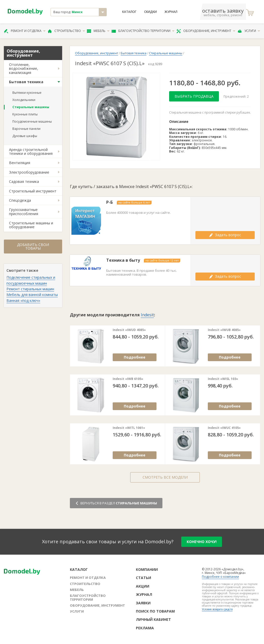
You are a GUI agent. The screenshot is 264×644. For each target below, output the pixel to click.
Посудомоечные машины (32, 121)
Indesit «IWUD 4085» (129, 330)
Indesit (147, 315)
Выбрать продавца (194, 96)
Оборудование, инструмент (206, 31)
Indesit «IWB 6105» (128, 379)
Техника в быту (123, 260)
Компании (147, 569)
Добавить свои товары (33, 246)
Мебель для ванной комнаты (32, 295)
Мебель (98, 31)
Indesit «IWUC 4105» (224, 428)
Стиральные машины (31, 107)
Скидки (150, 12)
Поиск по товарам (155, 611)
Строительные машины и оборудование (31, 225)
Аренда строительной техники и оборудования (31, 151)
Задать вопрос (225, 235)
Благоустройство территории (143, 31)
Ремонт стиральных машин (30, 289)
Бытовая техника (26, 82)
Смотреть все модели (165, 477)
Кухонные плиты (25, 114)
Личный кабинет (153, 619)
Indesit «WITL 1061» (129, 428)
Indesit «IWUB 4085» (224, 330)
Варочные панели (26, 129)
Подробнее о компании (220, 577)
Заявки (143, 603)
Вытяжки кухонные (27, 93)
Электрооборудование (29, 172)
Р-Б (110, 202)
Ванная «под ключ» (23, 300)
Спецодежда (20, 200)
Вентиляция (20, 163)
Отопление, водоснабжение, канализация (24, 69)
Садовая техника (24, 181)
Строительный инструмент (33, 191)
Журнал (171, 12)
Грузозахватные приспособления (24, 211)
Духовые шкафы (25, 136)
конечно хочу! (202, 542)
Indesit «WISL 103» (223, 379)
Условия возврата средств (217, 609)
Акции (143, 586)
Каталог (129, 12)
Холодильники (24, 100)
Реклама (145, 628)
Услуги (249, 31)
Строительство (66, 31)
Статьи (143, 578)
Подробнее (135, 357)
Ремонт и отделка (25, 31)
